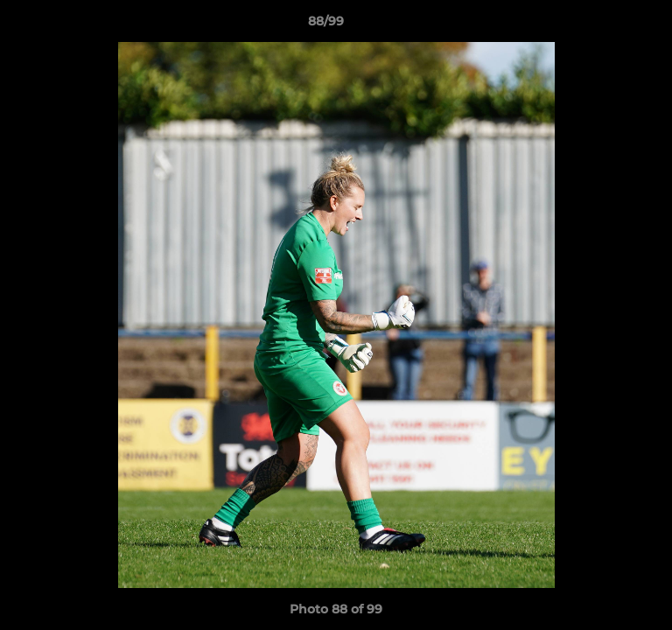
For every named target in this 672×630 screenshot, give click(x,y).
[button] (609, 25)
